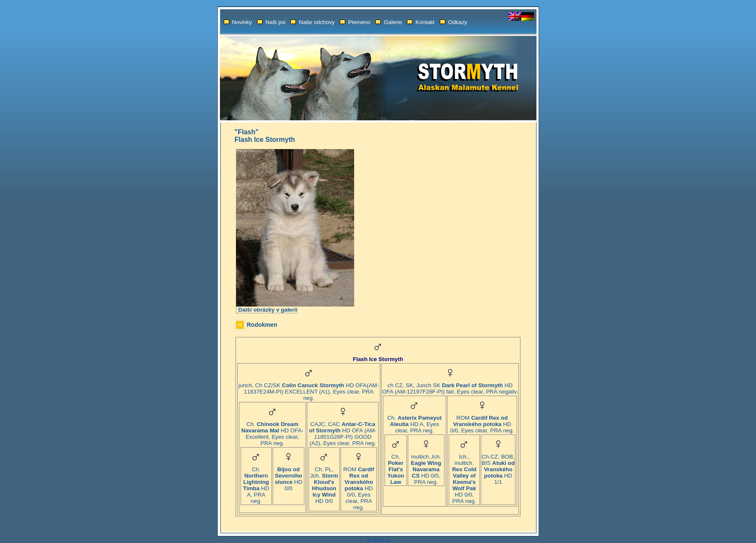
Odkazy (454, 22)
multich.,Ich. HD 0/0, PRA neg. (426, 467)
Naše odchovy (312, 22)
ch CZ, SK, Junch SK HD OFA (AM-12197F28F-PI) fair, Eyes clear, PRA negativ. (450, 386)
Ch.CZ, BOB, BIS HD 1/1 (498, 467)
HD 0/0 (289, 476)
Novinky (238, 22)
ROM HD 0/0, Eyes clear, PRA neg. (359, 486)
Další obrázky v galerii (268, 310)
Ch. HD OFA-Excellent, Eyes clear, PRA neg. (272, 431)
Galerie (389, 22)
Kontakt (421, 22)
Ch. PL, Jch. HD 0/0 (324, 483)
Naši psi (271, 22)
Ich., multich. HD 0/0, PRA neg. (464, 476)
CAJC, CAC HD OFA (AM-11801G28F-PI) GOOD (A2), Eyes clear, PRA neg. (343, 431)
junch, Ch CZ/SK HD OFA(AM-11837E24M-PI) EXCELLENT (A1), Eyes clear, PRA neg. (309, 389)
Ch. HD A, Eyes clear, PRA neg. (414, 422)
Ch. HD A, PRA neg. (256, 483)
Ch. (396, 467)
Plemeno (355, 22)
